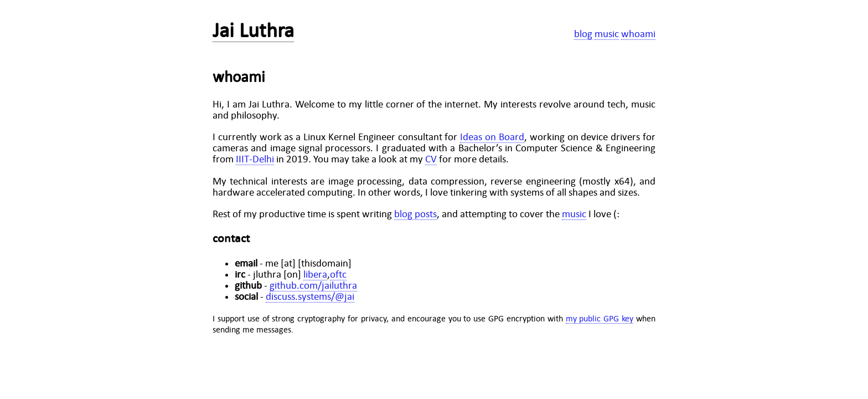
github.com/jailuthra (313, 285)
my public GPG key (600, 318)
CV (431, 159)
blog (583, 34)
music (607, 34)
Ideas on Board (492, 137)
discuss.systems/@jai (310, 296)
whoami (638, 34)
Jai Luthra (253, 30)
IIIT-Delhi (255, 159)
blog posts (415, 214)
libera (315, 274)
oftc (338, 274)
